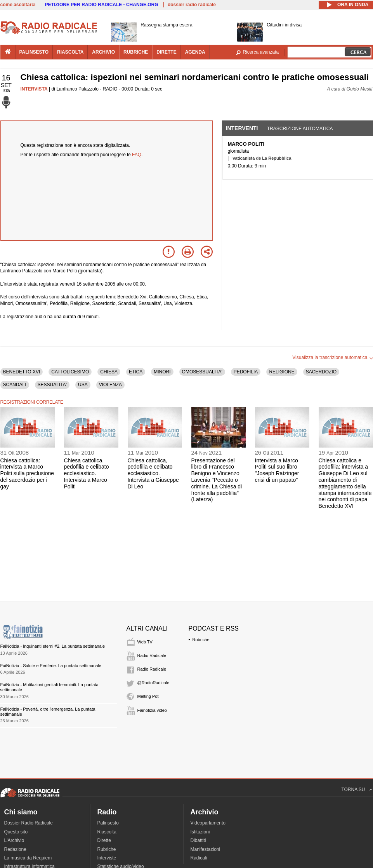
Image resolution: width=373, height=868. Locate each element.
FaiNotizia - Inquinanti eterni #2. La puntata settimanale (53, 646)
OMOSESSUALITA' (202, 372)
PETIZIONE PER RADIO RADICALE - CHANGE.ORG (102, 5)
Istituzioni (200, 832)
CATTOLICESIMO (70, 372)
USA (83, 385)
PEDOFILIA (246, 372)
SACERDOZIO (321, 372)
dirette (166, 52)
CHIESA (109, 372)
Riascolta (107, 832)
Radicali (199, 858)
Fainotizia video (152, 710)
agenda (195, 52)
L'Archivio (14, 840)
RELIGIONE (282, 372)
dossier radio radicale (192, 5)
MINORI (162, 372)
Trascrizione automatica (300, 129)
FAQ (137, 155)
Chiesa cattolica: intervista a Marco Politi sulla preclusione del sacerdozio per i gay (27, 473)
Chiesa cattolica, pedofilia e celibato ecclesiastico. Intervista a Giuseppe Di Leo (153, 473)
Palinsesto (108, 823)
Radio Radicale (152, 655)
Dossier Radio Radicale (29, 823)
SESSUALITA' (52, 385)
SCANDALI (15, 385)
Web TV (145, 642)
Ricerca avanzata (261, 52)
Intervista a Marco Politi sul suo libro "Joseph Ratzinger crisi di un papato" (277, 470)
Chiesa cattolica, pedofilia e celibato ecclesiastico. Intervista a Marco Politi (87, 473)
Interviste (107, 858)
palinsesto (34, 52)
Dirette (104, 840)
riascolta (70, 52)
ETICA (136, 372)
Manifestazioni (206, 849)
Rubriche (201, 640)
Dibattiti (198, 840)
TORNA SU (353, 790)
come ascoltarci (18, 5)
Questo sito (16, 832)
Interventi (242, 128)
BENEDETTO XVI (22, 372)
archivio (103, 52)
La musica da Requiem (28, 858)
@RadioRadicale (154, 683)
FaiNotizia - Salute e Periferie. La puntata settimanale (51, 666)
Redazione (15, 849)
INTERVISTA (34, 89)
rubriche (136, 52)
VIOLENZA (110, 385)
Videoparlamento (208, 823)
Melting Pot (148, 696)
